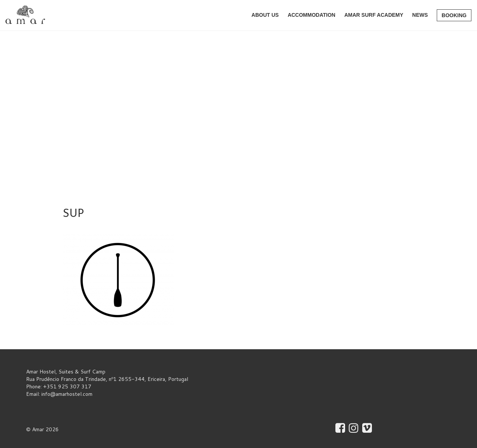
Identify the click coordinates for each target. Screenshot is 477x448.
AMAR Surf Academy (374, 15)
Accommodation (312, 15)
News (420, 15)
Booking (454, 15)
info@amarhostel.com (67, 394)
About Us (265, 15)
